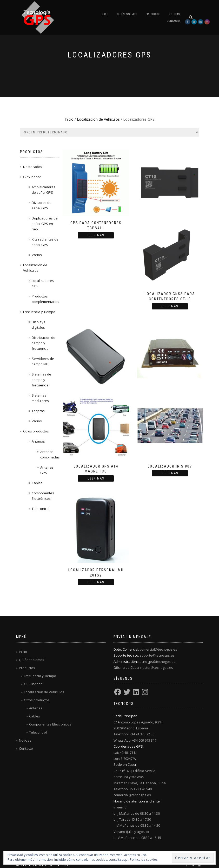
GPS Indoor (32, 177)
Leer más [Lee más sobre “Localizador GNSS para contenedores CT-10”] (170, 306)
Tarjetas (38, 411)
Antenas (38, 441)
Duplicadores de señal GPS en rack (45, 224)
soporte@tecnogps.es (157, 655)
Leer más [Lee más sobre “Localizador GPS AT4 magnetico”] (96, 478)
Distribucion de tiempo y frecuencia (44, 343)
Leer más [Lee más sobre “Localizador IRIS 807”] (170, 473)
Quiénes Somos (127, 14)
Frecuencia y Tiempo (39, 312)
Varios (37, 255)
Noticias (174, 14)
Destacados (33, 167)
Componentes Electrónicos (50, 724)
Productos (153, 14)
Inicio (105, 14)
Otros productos (36, 431)
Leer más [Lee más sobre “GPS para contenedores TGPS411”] (96, 235)
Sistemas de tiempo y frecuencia (41, 380)
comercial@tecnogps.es (158, 649)
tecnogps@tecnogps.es (157, 662)
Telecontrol (41, 509)
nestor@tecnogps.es (157, 668)
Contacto (173, 21)
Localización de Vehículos (98, 119)
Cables (37, 483)
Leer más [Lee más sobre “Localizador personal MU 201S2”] (96, 582)
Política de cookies (144, 860)
